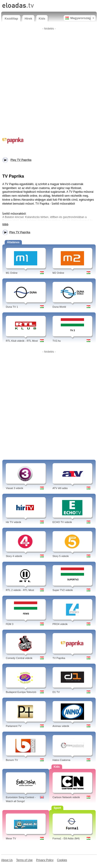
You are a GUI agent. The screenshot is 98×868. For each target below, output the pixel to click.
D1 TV (56, 692)
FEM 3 (10, 624)
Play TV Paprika (20, 232)
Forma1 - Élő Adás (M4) (66, 838)
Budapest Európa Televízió (21, 692)
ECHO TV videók (62, 522)
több (5, 224)
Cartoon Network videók (66, 797)
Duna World (59, 307)
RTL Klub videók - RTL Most (22, 341)
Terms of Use (24, 860)
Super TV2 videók (63, 590)
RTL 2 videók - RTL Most (20, 590)
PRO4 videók (60, 624)
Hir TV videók (14, 522)
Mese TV (11, 838)
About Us (7, 860)
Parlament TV (14, 726)
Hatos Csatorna (61, 760)
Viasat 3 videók (14, 488)
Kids (42, 19)
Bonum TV (12, 760)
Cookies (62, 860)
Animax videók (61, 726)
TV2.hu (57, 341)
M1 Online (12, 273)
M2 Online (58, 273)
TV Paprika (59, 658)
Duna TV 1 (12, 307)
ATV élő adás (60, 488)
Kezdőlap (11, 19)
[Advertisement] (49, 81)
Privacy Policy (45, 860)
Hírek (29, 19)
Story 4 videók (14, 556)
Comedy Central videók (19, 658)
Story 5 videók (61, 556)
